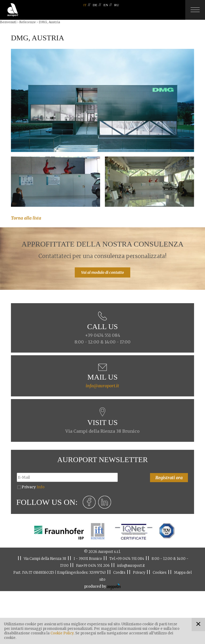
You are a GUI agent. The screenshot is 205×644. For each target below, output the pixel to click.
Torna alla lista (26, 218)
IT (85, 5)
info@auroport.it (102, 386)
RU (117, 5)
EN (106, 5)
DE (95, 5)
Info (41, 487)
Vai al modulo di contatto (102, 272)
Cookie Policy (62, 633)
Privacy (33, 487)
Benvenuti (8, 22)
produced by (102, 587)
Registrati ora (169, 478)
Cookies (160, 573)
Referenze (27, 22)
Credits (119, 573)
